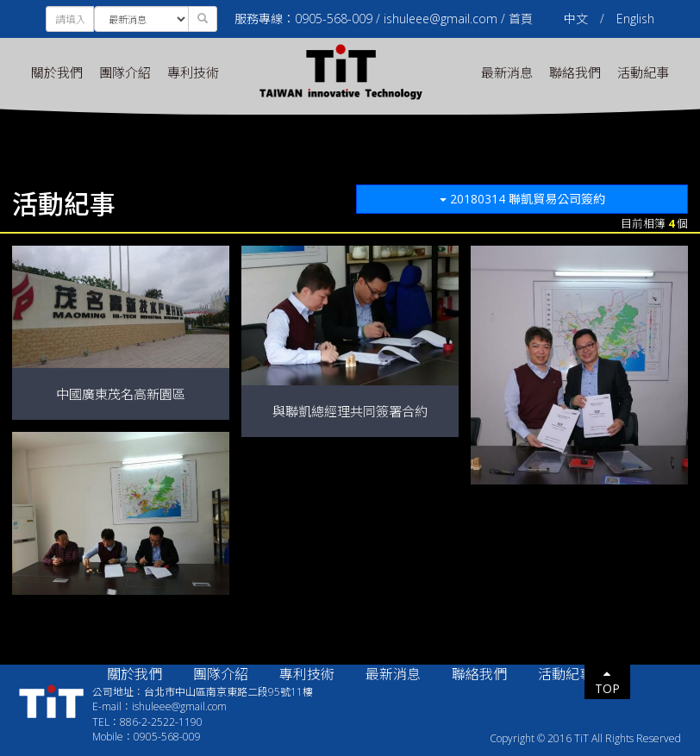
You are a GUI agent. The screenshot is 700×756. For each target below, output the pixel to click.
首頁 (521, 19)
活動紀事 (643, 72)
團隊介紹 (125, 72)
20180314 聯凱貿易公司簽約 (522, 199)
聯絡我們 (575, 72)
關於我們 (57, 72)
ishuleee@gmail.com (441, 19)
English (635, 19)
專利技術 (193, 72)
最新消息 (507, 72)
